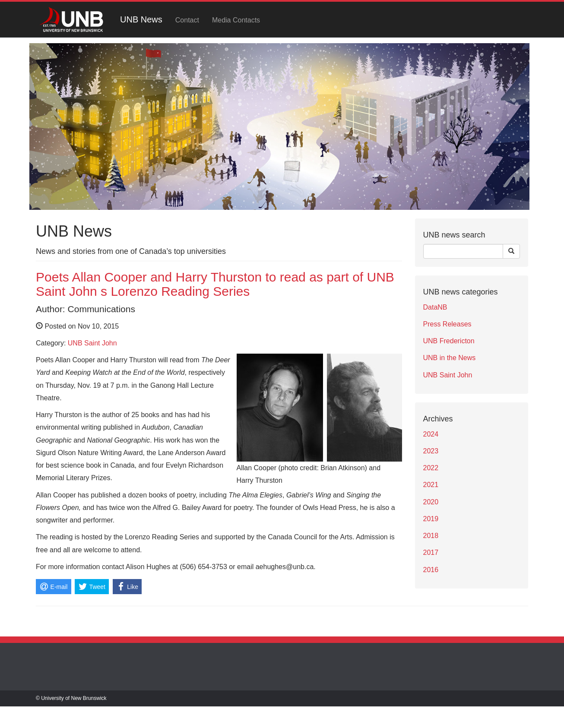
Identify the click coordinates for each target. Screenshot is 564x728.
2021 (431, 485)
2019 (431, 519)
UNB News (141, 19)
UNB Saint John (92, 343)
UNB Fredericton (449, 341)
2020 (431, 502)
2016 (431, 570)
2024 (431, 434)
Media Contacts (236, 20)
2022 (431, 468)
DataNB (435, 307)
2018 (431, 536)
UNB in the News (450, 358)
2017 (431, 552)
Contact (187, 20)
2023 (431, 451)
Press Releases (447, 324)
